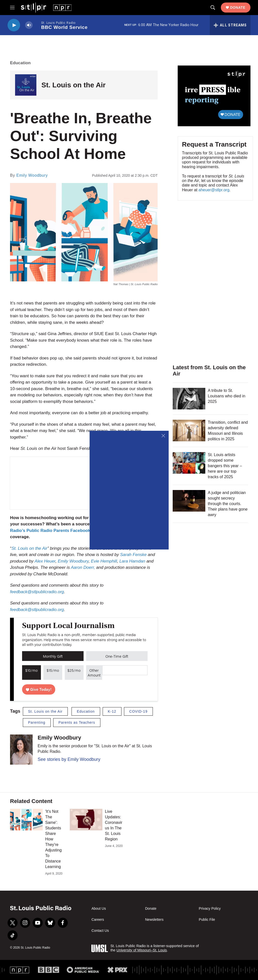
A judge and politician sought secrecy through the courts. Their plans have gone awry (228, 504)
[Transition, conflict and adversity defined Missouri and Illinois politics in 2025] (189, 431)
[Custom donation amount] (125, 670)
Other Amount (94, 673)
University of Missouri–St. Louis (142, 950)
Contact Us (100, 931)
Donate (238, 8)
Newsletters (154, 920)
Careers (98, 920)
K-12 (112, 711)
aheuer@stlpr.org (214, 190)
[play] (14, 25)
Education (20, 63)
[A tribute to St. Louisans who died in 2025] (189, 399)
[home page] (46, 7)
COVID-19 (138, 711)
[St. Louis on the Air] (26, 85)
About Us (99, 909)
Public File (207, 920)
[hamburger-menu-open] (12, 8)
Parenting (37, 722)
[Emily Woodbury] (21, 750)
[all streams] (230, 25)
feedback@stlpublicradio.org (37, 610)
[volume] (29, 25)
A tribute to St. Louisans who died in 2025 (227, 396)
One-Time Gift (117, 656)
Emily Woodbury (32, 175)
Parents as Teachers (77, 722)
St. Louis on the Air (74, 85)
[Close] (164, 436)
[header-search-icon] (213, 8)
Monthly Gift (53, 656)
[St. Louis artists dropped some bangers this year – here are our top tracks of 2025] (189, 463)
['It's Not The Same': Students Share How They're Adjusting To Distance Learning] (26, 820)
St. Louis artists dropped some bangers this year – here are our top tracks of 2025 (225, 466)
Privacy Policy (210, 909)
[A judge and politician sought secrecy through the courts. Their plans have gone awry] (189, 501)
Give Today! (39, 689)
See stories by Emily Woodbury (69, 759)
